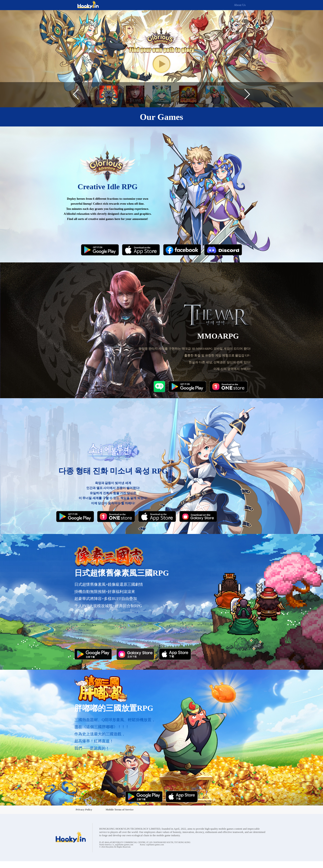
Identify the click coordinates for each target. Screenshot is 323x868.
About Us (240, 5)
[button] (76, 95)
